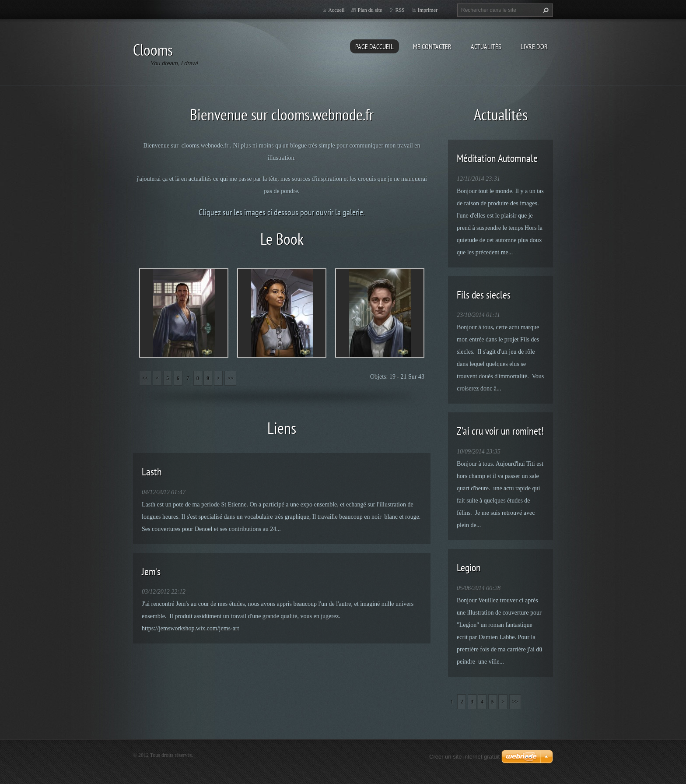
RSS (400, 10)
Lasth (152, 472)
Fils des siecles (484, 295)
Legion (469, 568)
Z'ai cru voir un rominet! (500, 431)
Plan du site (370, 10)
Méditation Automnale (497, 158)
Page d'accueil (374, 46)
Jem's (151, 571)
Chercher (545, 10)
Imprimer (428, 10)
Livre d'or (534, 46)
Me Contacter (432, 46)
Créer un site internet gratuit (464, 757)
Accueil (336, 10)
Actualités (486, 46)
